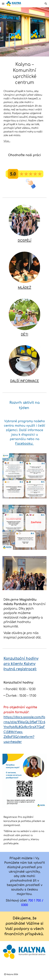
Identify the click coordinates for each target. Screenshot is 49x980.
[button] (3, 4)
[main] (25, 74)
